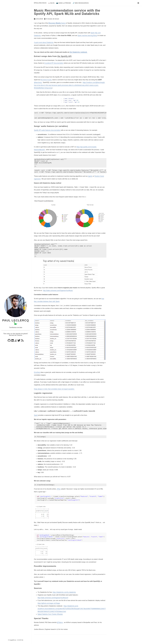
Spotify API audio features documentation (47, 131)
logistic (90, 179)
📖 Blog (51, 3)
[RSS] (22, 341)
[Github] (9, 341)
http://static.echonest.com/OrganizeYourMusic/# (53, 605)
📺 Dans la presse (64, 3)
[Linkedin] (12, 341)
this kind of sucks (46, 80)
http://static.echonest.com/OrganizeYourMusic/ (58, 296)
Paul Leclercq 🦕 (16, 322)
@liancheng (38, 82)
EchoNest (37, 377)
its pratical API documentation (54, 63)
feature (57, 23)
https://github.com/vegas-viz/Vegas (49, 610)
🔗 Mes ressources (81, 3)
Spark (36, 420)
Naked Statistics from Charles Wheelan (50, 621)
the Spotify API (64, 56)
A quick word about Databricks (44, 42)
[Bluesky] (19, 341)
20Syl (59, 496)
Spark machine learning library (87, 36)
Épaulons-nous (40, 3)
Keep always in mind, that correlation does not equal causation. (54, 394)
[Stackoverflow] (16, 341)
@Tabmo (60, 629)
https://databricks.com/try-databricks (64, 599)
